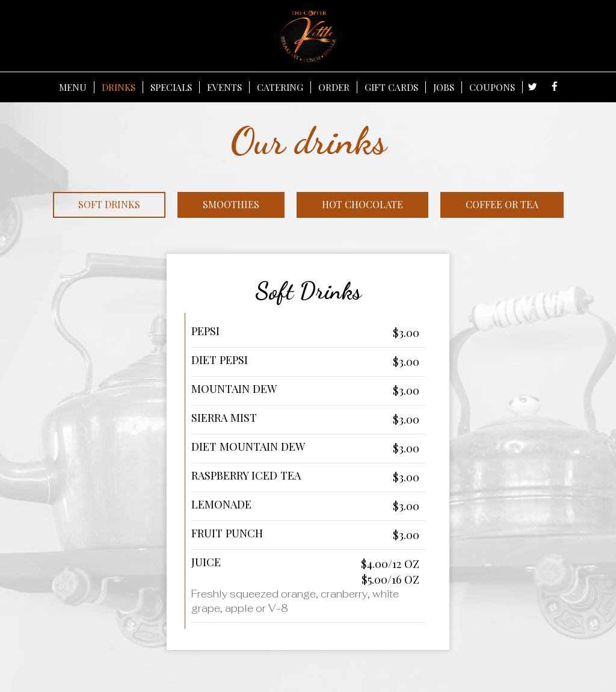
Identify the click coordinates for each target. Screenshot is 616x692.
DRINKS (119, 87)
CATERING (280, 87)
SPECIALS (171, 87)
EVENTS (224, 87)
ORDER (334, 87)
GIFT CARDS (391, 87)
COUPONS (492, 87)
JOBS (444, 87)
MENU (73, 87)
